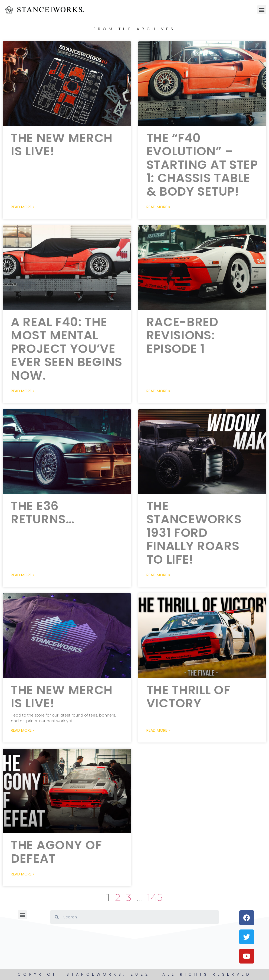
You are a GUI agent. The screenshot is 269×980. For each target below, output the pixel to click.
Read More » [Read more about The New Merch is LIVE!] (23, 207)
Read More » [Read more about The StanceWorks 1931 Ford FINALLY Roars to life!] (158, 575)
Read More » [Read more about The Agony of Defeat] (23, 874)
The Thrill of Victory (188, 697)
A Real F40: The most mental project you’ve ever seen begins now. (66, 349)
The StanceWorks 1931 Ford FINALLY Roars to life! (194, 533)
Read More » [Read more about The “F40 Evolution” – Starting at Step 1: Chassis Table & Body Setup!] (158, 207)
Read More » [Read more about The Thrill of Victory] (158, 730)
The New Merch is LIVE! (62, 145)
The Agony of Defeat (56, 852)
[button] (262, 10)
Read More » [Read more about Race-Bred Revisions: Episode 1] (158, 391)
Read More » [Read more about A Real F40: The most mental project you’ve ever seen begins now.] (23, 391)
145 (155, 897)
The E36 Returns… (43, 513)
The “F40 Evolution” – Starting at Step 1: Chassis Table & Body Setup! (202, 165)
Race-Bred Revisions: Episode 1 (182, 335)
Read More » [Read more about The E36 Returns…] (23, 575)
